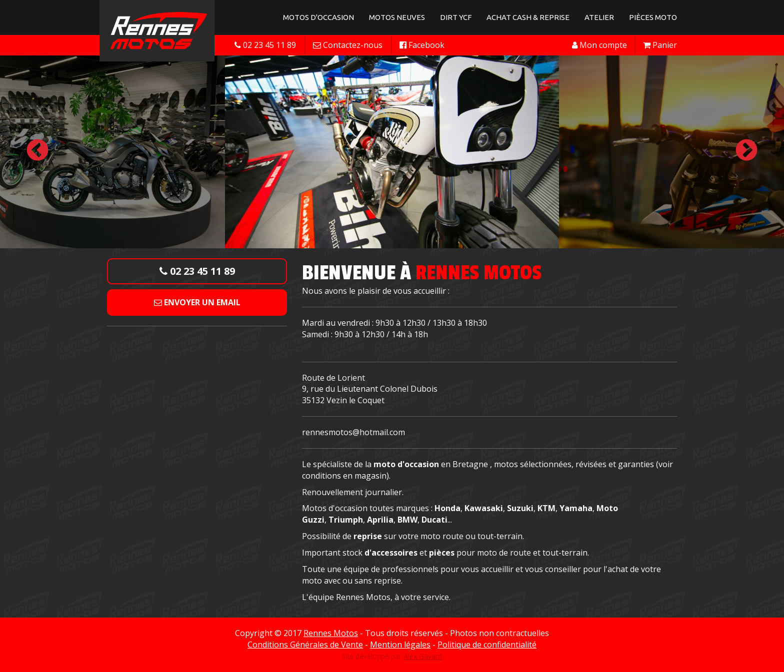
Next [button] (746, 151)
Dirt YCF (456, 17)
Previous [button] (37, 151)
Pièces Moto (653, 17)
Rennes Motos (331, 633)
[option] (392, 151)
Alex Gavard (423, 656)
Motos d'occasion (318, 17)
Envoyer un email (197, 302)
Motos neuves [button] (397, 17)
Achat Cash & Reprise (528, 17)
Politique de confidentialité (487, 645)
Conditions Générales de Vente (305, 645)
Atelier (599, 17)
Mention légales (400, 645)
